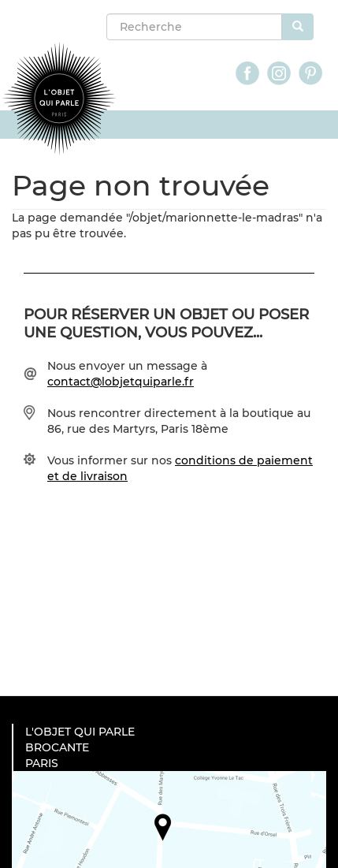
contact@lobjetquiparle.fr (121, 382)
